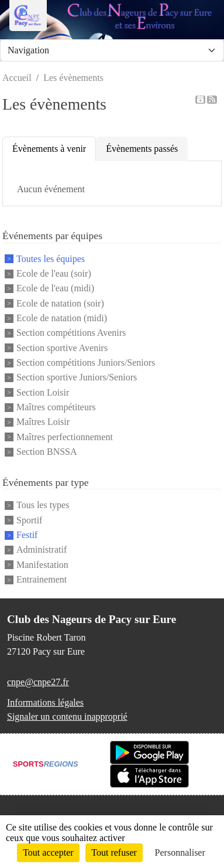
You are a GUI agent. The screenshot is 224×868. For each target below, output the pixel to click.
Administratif (42, 550)
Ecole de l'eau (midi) (55, 289)
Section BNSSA (47, 452)
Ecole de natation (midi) (62, 318)
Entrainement (42, 579)
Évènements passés (142, 149)
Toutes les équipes (51, 259)
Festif (27, 535)
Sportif (29, 520)
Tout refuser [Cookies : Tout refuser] (114, 852)
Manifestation (42, 565)
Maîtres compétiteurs (56, 407)
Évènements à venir (49, 149)
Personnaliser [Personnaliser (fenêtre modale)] (180, 852)
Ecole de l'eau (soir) (54, 273)
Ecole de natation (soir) (60, 303)
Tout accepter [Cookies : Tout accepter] (48, 852)
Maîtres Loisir (43, 422)
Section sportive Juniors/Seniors (77, 378)
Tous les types (43, 506)
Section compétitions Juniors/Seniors (86, 362)
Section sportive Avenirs (62, 348)
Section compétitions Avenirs (71, 333)
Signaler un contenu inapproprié (67, 716)
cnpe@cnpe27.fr (38, 682)
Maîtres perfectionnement (65, 437)
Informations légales (45, 702)
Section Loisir (43, 392)
